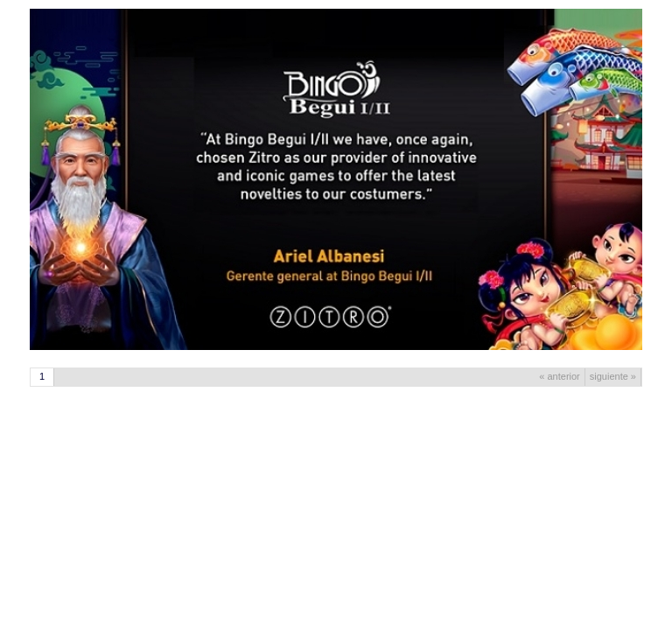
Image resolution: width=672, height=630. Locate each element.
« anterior (559, 376)
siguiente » (613, 376)
